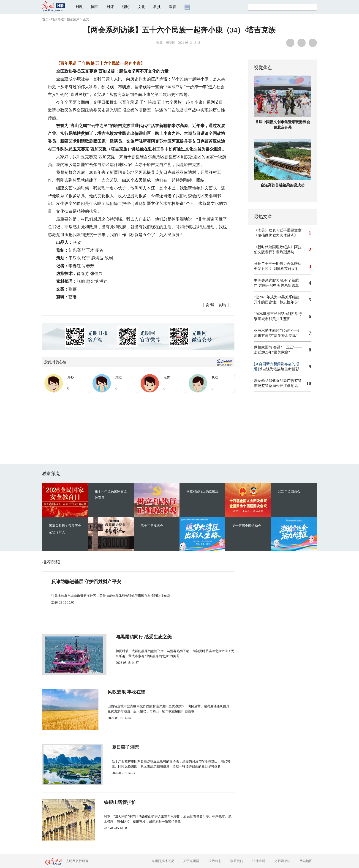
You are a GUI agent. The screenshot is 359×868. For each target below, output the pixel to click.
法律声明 (259, 861)
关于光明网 (191, 861)
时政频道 (57, 19)
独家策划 (73, 19)
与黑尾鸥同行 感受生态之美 (137, 637)
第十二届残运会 (152, 526)
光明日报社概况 (163, 861)
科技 (157, 7)
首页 (45, 19)
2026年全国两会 (289, 491)
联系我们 (237, 861)
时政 (79, 7)
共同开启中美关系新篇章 (279, 285)
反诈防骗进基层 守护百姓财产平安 (86, 582)
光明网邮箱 (282, 861)
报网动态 (215, 861)
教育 (173, 7)
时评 (110, 7)
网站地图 (306, 861)
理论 (126, 7)
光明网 (171, 43)
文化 (141, 7)
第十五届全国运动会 (247, 526)
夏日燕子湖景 (123, 747)
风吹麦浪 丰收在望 (128, 692)
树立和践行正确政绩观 (202, 491)
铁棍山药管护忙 (125, 802)
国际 (95, 7)
